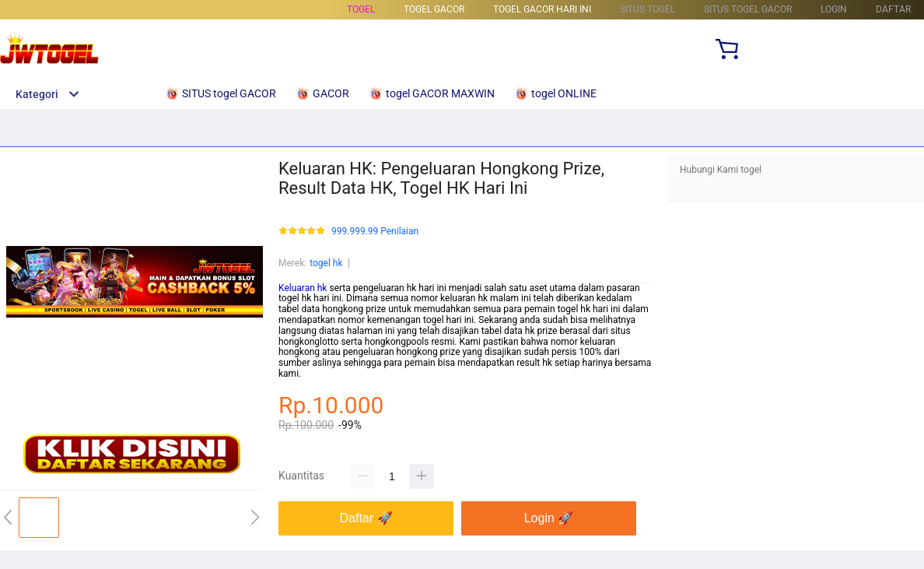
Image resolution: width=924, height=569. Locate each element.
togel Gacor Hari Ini (542, 9)
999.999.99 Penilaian (375, 232)
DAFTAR (893, 9)
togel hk (326, 263)
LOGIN (834, 9)
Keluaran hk (303, 288)
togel (361, 9)
